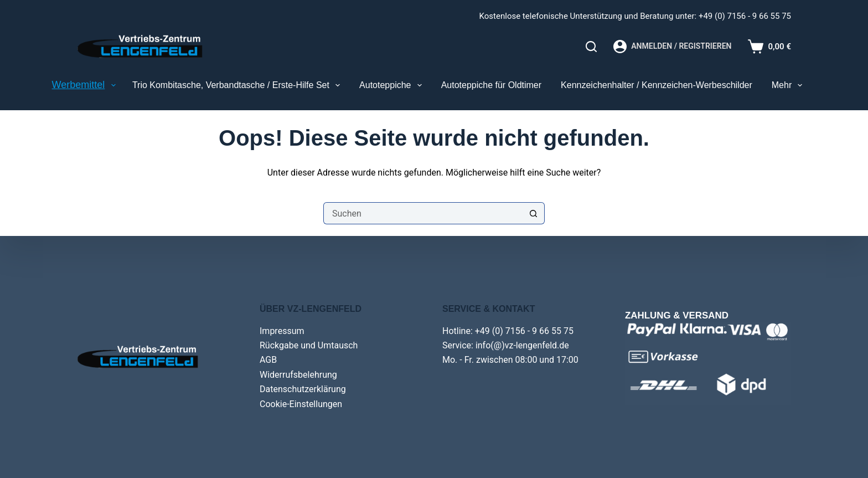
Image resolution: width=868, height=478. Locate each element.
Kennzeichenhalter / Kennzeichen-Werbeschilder (657, 85)
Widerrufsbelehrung (298, 375)
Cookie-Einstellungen (301, 404)
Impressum (282, 331)
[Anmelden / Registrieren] (672, 47)
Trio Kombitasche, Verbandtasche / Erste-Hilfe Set (238, 85)
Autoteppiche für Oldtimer (491, 85)
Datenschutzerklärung (303, 389)
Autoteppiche (393, 85)
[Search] (591, 47)
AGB (268, 360)
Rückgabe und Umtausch (309, 345)
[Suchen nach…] (423, 213)
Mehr (789, 85)
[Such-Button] (534, 213)
